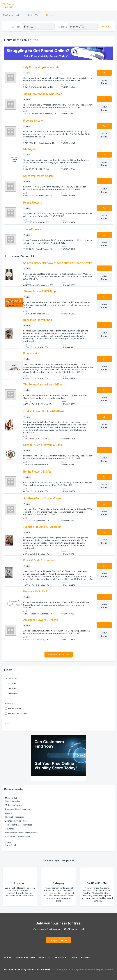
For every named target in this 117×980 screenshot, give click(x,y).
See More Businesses (59, 655)
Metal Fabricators (13, 805)
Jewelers (9, 813)
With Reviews (15, 708)
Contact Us (60, 957)
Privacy (85, 957)
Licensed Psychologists (16, 821)
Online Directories (25, 957)
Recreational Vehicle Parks (18, 837)
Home (7, 957)
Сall (104, 73)
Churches (10, 829)
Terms (74, 957)
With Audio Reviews (18, 713)
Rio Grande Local (11, 15)
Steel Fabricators (13, 801)
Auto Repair (11, 845)
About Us (44, 957)
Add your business (58, 940)
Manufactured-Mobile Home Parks (21, 833)
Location (63, 27)
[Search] (105, 26)
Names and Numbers (39, 969)
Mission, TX (33, 15)
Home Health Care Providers (19, 825)
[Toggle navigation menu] (113, 5)
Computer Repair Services (17, 809)
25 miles (12, 683)
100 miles (13, 693)
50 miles (12, 688)
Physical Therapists (14, 817)
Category (16, 27)
